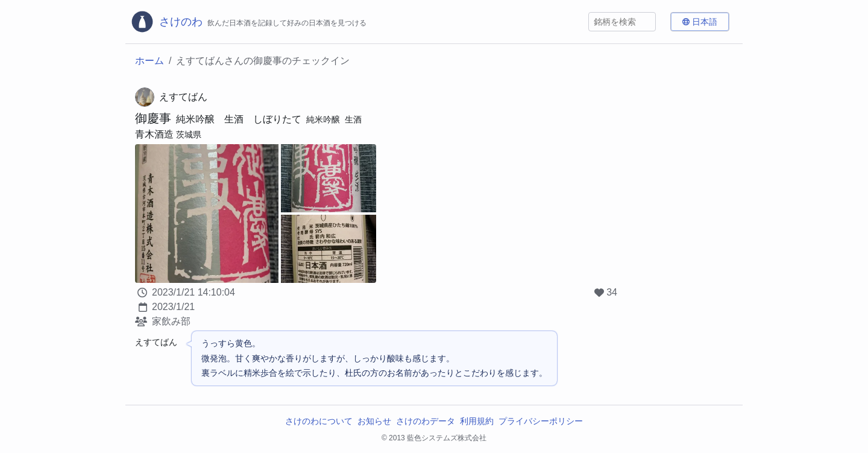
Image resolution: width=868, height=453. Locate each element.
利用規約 (477, 421)
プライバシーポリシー (541, 421)
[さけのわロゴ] (248, 22)
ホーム (149, 61)
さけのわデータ (426, 421)
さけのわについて (319, 421)
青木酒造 (154, 134)
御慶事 (153, 118)
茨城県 (189, 135)
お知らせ (374, 421)
